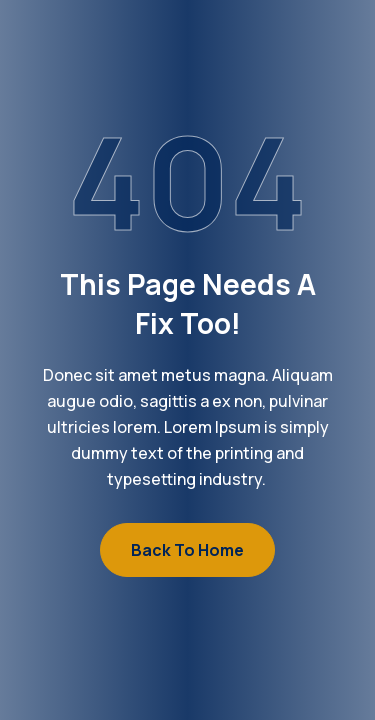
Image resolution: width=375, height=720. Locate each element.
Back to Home (187, 550)
